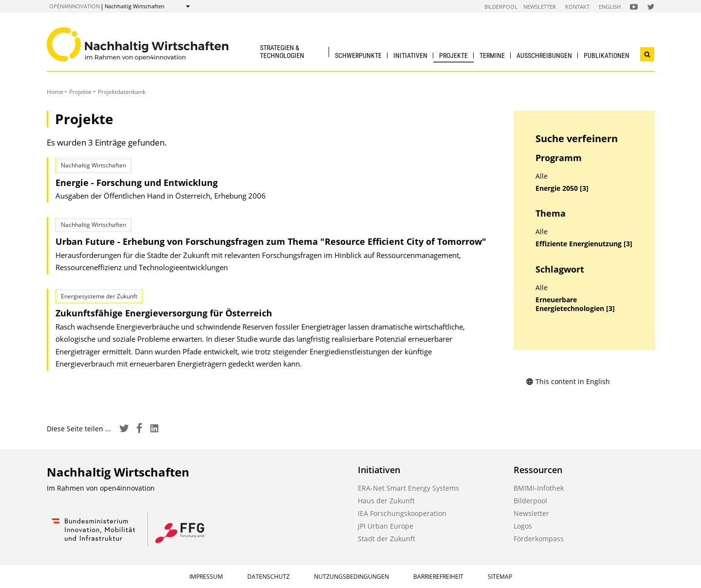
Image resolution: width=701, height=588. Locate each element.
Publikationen (607, 55)
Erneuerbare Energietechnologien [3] (575, 304)
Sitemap (500, 577)
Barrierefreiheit (438, 577)
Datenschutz (268, 577)
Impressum (206, 577)
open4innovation (74, 6)
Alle (542, 176)
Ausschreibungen (544, 55)
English (610, 7)
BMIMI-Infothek (539, 488)
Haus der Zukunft (386, 501)
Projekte (453, 55)
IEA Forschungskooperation (402, 513)
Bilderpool (501, 7)
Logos (523, 526)
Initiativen (410, 55)
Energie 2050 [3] (562, 188)
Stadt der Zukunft (387, 539)
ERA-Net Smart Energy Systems (408, 488)
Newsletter (540, 7)
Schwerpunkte (358, 55)
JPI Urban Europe (386, 526)
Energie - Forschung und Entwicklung (137, 183)
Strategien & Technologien (282, 51)
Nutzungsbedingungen (351, 577)
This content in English (568, 381)
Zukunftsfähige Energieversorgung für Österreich (164, 313)
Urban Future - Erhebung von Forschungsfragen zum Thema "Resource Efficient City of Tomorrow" (271, 241)
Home (55, 92)
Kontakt (577, 7)
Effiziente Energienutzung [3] (584, 244)
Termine (492, 55)
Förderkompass (539, 539)
